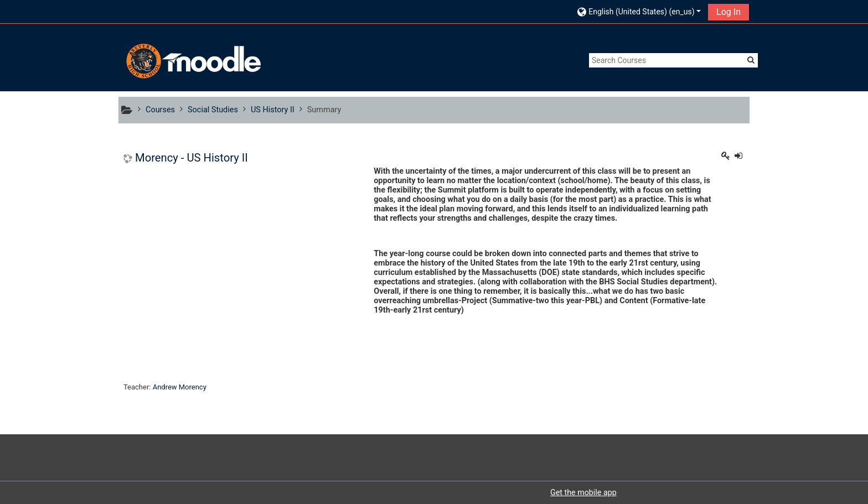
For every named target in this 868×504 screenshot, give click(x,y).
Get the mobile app (583, 492)
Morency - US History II (192, 158)
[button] (639, 11)
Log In (728, 12)
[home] (192, 61)
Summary (324, 110)
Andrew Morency (180, 387)
